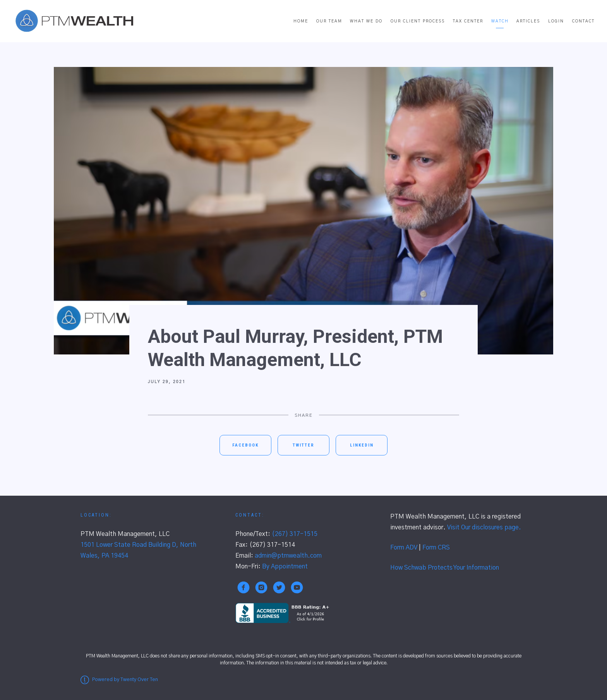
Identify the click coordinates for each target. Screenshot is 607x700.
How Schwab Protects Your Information (445, 568)
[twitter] (279, 587)
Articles (528, 21)
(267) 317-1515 (295, 534)
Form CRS (436, 548)
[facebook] (243, 587)
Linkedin (362, 445)
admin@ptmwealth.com (288, 556)
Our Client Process (418, 21)
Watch (500, 21)
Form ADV (404, 548)
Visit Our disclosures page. (484, 527)
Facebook (245, 445)
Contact (583, 21)
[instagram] (261, 587)
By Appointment (285, 567)
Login (556, 21)
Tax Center (468, 21)
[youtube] (297, 587)
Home (301, 21)
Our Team (329, 21)
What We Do (366, 21)
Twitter (303, 445)
